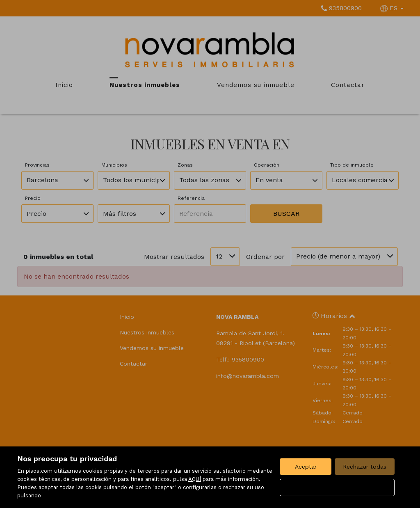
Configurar (337, 487)
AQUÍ (195, 479)
